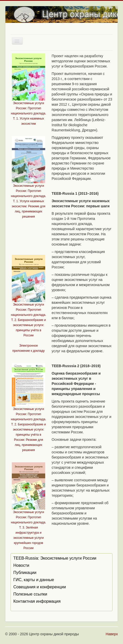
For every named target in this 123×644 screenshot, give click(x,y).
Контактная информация (37, 601)
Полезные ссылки (30, 594)
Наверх (112, 634)
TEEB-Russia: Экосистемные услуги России (55, 558)
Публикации (25, 573)
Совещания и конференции (40, 587)
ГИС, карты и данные (34, 580)
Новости (21, 565)
